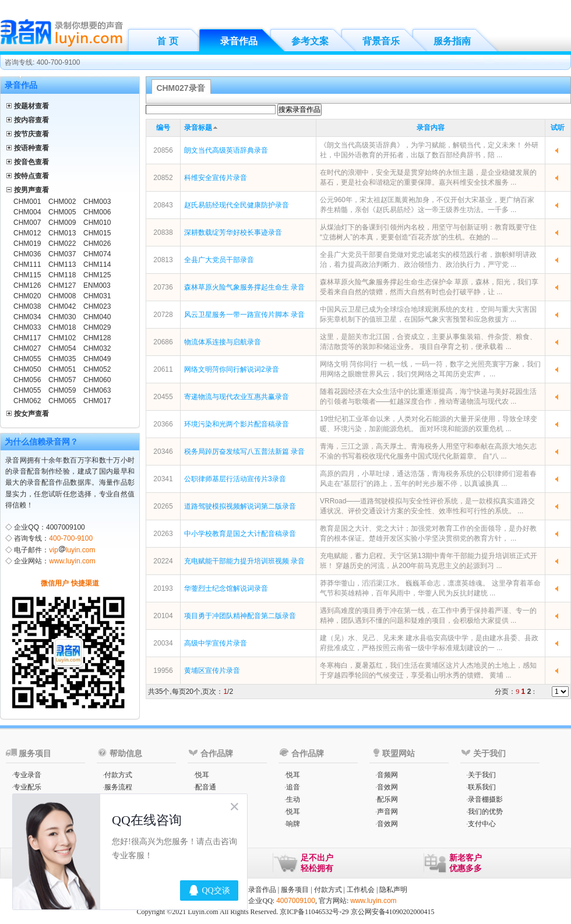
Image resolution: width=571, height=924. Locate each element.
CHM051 (62, 369)
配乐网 (387, 799)
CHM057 (62, 380)
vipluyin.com (72, 550)
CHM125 (97, 275)
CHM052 (97, 369)
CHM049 (97, 359)
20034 (163, 643)
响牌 (293, 824)
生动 (293, 799)
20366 (163, 424)
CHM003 (97, 202)
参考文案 (310, 41)
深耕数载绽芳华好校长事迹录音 (233, 232)
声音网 (387, 812)
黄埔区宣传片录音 (212, 671)
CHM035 (62, 359)
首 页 (167, 41)
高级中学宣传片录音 (216, 643)
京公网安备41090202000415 (393, 912)
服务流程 (118, 787)
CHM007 (27, 223)
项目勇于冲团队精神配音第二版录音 (240, 616)
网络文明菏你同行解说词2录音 (232, 369)
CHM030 (62, 317)
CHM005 (62, 212)
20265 (163, 506)
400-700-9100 (71, 538)
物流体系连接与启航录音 (223, 342)
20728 (163, 315)
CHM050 (27, 369)
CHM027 (27, 348)
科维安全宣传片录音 (216, 178)
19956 (163, 671)
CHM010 (97, 223)
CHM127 (62, 285)
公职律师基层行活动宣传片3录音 (235, 479)
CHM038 (27, 306)
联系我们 (482, 787)
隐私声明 (393, 890)
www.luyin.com (72, 561)
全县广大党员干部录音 (219, 260)
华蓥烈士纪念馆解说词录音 (226, 588)
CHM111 (27, 264)
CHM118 (62, 275)
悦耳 (202, 775)
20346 (163, 452)
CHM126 (27, 285)
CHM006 (97, 212)
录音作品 (239, 41)
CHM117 (27, 338)
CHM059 (62, 390)
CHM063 (97, 390)
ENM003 (97, 285)
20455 (163, 397)
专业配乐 (27, 787)
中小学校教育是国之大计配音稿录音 (240, 534)
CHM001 (27, 202)
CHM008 (62, 296)
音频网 (387, 775)
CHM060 (97, 380)
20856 (163, 150)
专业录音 (27, 775)
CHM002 (62, 202)
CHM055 (27, 359)
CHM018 (62, 327)
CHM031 (97, 296)
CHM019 (27, 244)
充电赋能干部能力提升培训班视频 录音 (244, 561)
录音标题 (198, 128)
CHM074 (97, 254)
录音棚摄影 (485, 799)
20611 (163, 369)
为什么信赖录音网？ (41, 442)
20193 (163, 588)
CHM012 (27, 233)
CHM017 (97, 401)
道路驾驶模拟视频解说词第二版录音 (240, 506)
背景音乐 (381, 41)
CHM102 (62, 338)
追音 (293, 787)
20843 (163, 205)
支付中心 (482, 824)
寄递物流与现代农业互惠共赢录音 (237, 397)
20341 (163, 479)
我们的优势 (485, 812)
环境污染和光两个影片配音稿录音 (237, 424)
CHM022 (62, 244)
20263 (163, 534)
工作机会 (361, 890)
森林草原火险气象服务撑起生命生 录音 (244, 287)
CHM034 (27, 317)
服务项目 (295, 890)
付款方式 (118, 775)
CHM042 (62, 306)
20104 (163, 616)
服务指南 (452, 41)
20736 (163, 287)
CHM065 (62, 401)
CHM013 (62, 233)
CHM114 (97, 264)
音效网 (387, 787)
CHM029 (97, 327)
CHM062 (27, 401)
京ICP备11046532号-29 (314, 912)
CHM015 (97, 233)
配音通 (206, 787)
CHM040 (97, 317)
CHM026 (97, 244)
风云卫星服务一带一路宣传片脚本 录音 (244, 315)
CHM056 (27, 380)
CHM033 (27, 327)
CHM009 (62, 223)
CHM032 (97, 348)
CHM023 (97, 306)
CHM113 (62, 264)
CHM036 (27, 254)
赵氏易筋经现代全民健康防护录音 (237, 205)
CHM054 (62, 348)
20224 (163, 561)
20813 (163, 260)
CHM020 (27, 296)
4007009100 (296, 901)
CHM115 (27, 275)
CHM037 (62, 254)
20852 (163, 178)
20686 (163, 342)
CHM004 (27, 212)
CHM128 (97, 338)
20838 (163, 232)
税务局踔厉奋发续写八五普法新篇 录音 (244, 452)
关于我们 (482, 775)
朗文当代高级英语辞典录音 (226, 150)
